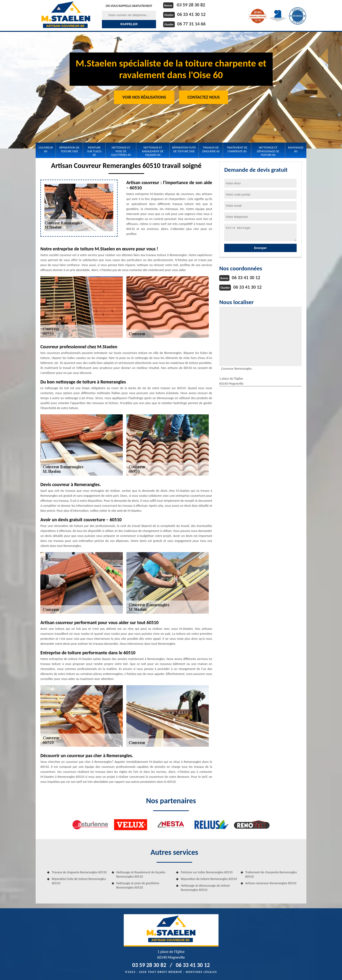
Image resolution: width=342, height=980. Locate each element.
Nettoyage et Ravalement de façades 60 (153, 151)
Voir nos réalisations (144, 97)
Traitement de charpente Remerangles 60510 (271, 874)
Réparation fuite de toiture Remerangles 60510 (79, 881)
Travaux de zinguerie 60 (211, 149)
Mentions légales (201, 972)
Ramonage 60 (296, 149)
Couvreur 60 (46, 149)
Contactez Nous (204, 97)
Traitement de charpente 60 (237, 149)
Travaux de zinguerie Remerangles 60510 (79, 872)
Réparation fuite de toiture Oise (184, 149)
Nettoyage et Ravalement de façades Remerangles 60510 (141, 874)
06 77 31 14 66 (191, 24)
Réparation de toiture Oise (69, 149)
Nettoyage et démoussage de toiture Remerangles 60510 (205, 888)
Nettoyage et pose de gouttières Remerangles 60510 (138, 885)
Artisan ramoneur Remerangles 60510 (271, 883)
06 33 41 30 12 (191, 14)
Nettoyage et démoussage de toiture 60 (268, 151)
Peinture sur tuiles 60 (94, 151)
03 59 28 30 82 (191, 5)
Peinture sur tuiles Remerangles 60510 (207, 872)
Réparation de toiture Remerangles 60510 (209, 879)
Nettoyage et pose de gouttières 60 (121, 151)
